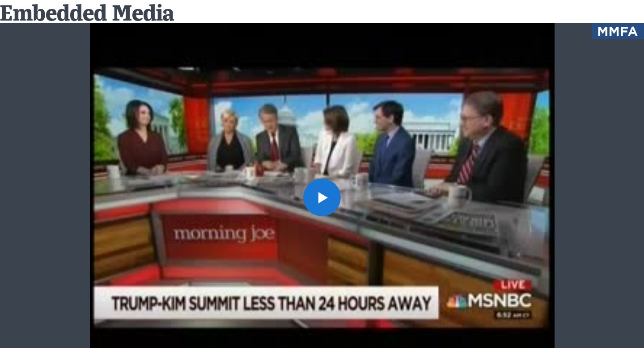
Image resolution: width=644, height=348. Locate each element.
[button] (322, 197)
